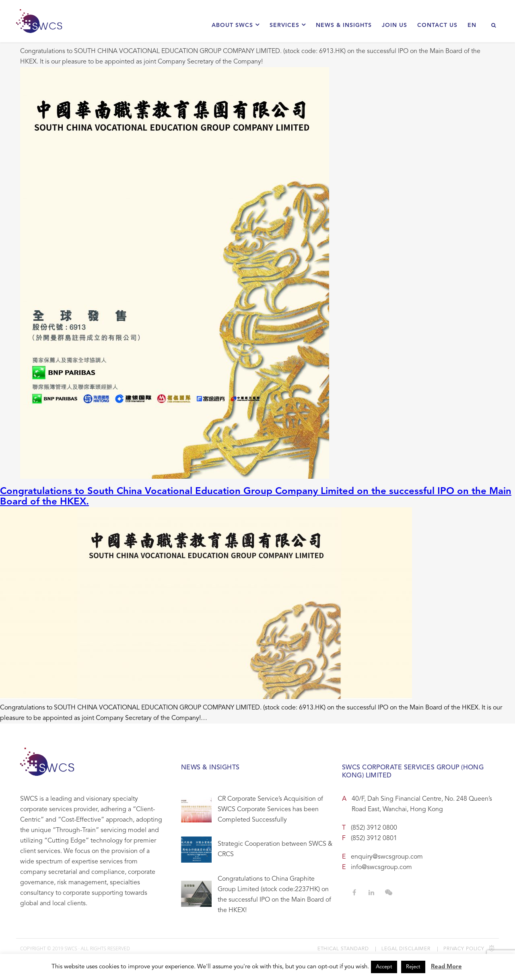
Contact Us (437, 25)
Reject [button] (413, 967)
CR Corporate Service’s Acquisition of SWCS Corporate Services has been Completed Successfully (270, 810)
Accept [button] (384, 967)
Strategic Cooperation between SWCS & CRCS (275, 849)
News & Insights (344, 25)
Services (288, 25)
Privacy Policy (464, 949)
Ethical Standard (343, 949)
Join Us (394, 25)
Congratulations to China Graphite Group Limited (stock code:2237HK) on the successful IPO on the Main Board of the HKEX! (274, 895)
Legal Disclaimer (406, 949)
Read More (446, 967)
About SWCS (236, 25)
